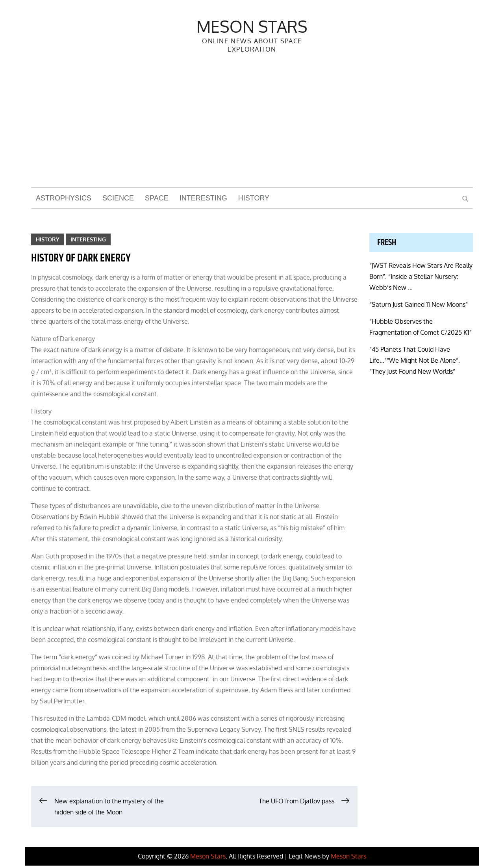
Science (118, 198)
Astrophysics (64, 198)
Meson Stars (252, 26)
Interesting (203, 198)
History (254, 198)
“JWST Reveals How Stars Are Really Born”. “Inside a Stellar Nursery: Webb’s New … (421, 277)
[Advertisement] (252, 128)
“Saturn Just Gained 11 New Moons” (419, 305)
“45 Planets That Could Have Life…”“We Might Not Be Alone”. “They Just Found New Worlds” (415, 361)
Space (157, 198)
